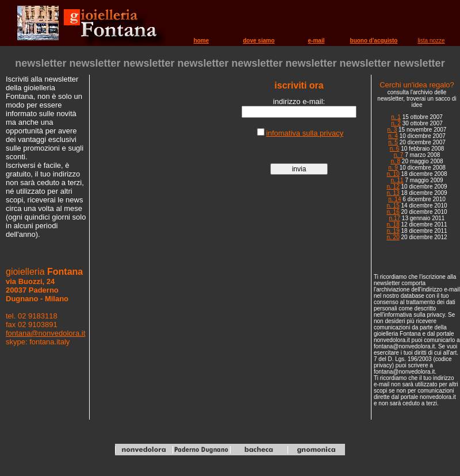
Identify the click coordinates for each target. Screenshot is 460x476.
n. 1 (396, 117)
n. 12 (393, 187)
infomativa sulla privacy (305, 133)
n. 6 (395, 149)
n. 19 (393, 231)
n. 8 (395, 161)
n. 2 (396, 123)
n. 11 (397, 180)
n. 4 (393, 136)
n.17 (395, 218)
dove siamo (258, 41)
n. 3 (392, 130)
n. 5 (393, 142)
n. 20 (393, 237)
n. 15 (393, 206)
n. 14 (394, 199)
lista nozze (431, 41)
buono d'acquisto (374, 41)
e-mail (317, 41)
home (202, 41)
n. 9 (393, 168)
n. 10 (393, 174)
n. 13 (393, 193)
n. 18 (393, 224)
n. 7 (399, 155)
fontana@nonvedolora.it (45, 333)
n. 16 (393, 212)
